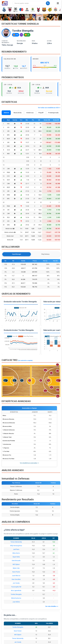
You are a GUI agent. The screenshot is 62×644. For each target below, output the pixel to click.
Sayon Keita (16, 557)
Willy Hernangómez (16, 546)
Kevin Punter (16, 572)
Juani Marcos (16, 576)
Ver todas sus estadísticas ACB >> (49, 108)
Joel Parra (16, 549)
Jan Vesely (16, 583)
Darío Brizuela (16, 561)
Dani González (16, 579)
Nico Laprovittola (16, 591)
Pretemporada (53, 113)
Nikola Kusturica (16, 598)
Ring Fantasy (45, 254)
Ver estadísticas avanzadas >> (29, 463)
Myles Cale (16, 568)
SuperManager (17, 254)
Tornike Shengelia (16, 594)
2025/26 (6, 113)
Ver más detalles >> (52, 606)
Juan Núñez (16, 602)
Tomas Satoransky (16, 542)
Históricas (30, 113)
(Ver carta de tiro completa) (25, 360)
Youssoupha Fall (16, 587)
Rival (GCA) (18, 113)
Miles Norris (16, 553)
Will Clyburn (16, 564)
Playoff (41, 113)
